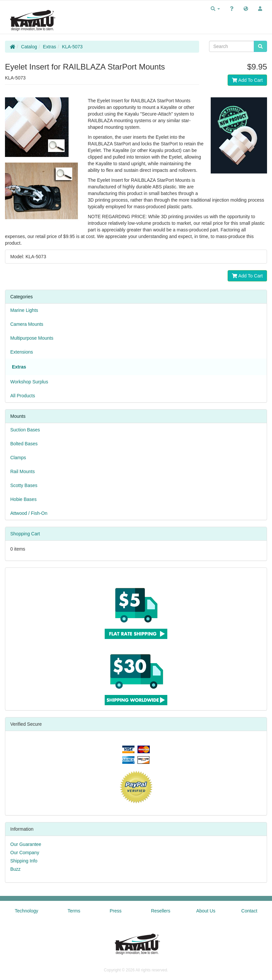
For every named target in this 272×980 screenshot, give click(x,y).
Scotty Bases (24, 485)
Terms (74, 911)
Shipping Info (24, 861)
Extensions (22, 352)
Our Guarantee (26, 844)
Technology (26, 911)
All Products (23, 396)
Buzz (15, 869)
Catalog (29, 47)
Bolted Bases (24, 444)
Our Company (25, 853)
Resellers (161, 911)
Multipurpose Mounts (32, 338)
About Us (206, 911)
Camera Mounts (27, 324)
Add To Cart (247, 80)
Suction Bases (25, 430)
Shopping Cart (25, 534)
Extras (50, 47)
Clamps (18, 458)
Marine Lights (24, 310)
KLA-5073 (72, 47)
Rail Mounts (23, 471)
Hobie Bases (23, 499)
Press (116, 911)
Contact (249, 911)
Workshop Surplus (29, 382)
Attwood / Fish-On (29, 513)
